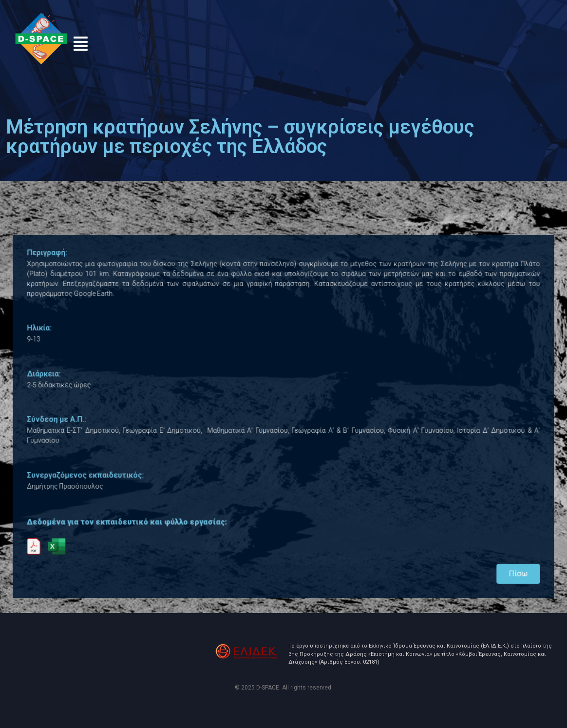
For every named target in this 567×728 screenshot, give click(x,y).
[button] (80, 44)
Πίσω (499, 561)
